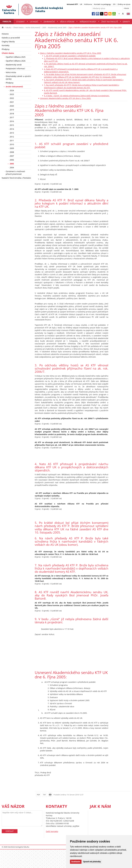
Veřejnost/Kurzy (88, 22)
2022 (12, 98)
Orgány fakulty (8, 42)
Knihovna (88, 4)
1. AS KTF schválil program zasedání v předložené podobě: (70, 56)
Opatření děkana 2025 (16, 57)
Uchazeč (34, 22)
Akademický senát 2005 (57, 28)
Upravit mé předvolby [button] (92, 862)
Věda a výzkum (67, 22)
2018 (12, 114)
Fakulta (7, 21)
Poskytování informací (15, 69)
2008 (12, 152)
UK (81, 4)
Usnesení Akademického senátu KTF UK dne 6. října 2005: (66, 98)
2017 (12, 117)
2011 (12, 141)
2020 (12, 106)
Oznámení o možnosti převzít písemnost (15, 173)
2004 (12, 168)
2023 (12, 94)
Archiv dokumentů (33, 28)
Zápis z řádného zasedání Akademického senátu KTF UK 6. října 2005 (71, 53)
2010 (12, 144)
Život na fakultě (110, 22)
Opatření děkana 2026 (16, 61)
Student (20, 22)
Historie (5, 34)
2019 (12, 110)
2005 (44, 28)
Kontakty (6, 45)
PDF (38, 795)
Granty (126, 22)
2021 (12, 102)
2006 (12, 160)
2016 (12, 121)
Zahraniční (49, 22)
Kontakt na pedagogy (102, 4)
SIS (114, 4)
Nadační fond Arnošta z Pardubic (16, 178)
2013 (12, 133)
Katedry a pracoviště (11, 38)
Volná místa (11, 72)
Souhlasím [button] (76, 862)
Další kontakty (52, 831)
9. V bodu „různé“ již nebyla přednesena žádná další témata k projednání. (77, 96)
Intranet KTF (72, 4)
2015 (12, 125)
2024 (12, 90)
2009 (12, 148)
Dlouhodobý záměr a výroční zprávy (18, 78)
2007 (12, 156)
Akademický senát (14, 65)
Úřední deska (18, 28)
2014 (12, 129)
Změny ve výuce (124, 4)
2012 (12, 137)
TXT (44, 795)
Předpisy (6, 49)
